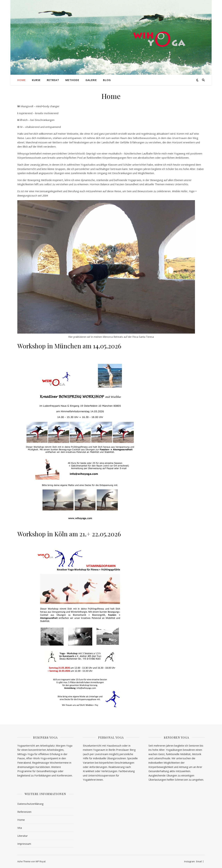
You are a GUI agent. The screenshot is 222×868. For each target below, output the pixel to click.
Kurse (36, 80)
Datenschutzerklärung (30, 804)
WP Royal (40, 861)
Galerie (91, 80)
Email (199, 861)
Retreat (53, 80)
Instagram (189, 861)
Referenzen (24, 812)
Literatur (23, 836)
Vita (20, 828)
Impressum (24, 844)
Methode (72, 80)
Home (22, 80)
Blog (107, 80)
